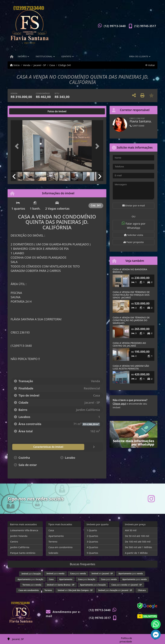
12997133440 (137, 126)
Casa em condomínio (61, 547)
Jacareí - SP (40, 65)
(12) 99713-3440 (115, 26)
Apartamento (56, 536)
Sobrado (53, 553)
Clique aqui (119, 404)
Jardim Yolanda (19, 536)
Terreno (53, 542)
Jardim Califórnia (20, 547)
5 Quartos (92, 553)
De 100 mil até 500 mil (138, 542)
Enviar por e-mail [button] (134, 205)
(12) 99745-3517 (145, 26)
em (102, 574)
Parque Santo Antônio (23, 553)
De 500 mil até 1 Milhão (138, 547)
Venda (27, 65)
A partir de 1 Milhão (136, 553)
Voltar (150, 65)
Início (15, 65)
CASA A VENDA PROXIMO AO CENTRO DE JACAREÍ (129, 344)
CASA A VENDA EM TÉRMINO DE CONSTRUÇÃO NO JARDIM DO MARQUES (131, 320)
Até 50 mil (131, 530)
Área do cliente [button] (139, 56)
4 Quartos (92, 547)
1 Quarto (92, 530)
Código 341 (65, 65)
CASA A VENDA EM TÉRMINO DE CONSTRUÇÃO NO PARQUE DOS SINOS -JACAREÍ (131, 295)
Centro (14, 542)
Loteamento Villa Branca (24, 530)
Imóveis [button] (22, 56)
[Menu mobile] (12, 57)
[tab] (21, 111)
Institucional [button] (44, 56)
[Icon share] (151, 499)
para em (127, 585)
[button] (18, 146)
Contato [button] (66, 56)
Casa (52, 65)
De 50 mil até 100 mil (137, 536)
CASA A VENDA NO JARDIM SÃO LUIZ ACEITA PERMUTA (131, 367)
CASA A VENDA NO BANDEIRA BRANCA (130, 271)
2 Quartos (92, 536)
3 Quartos (92, 542)
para (31, 574)
